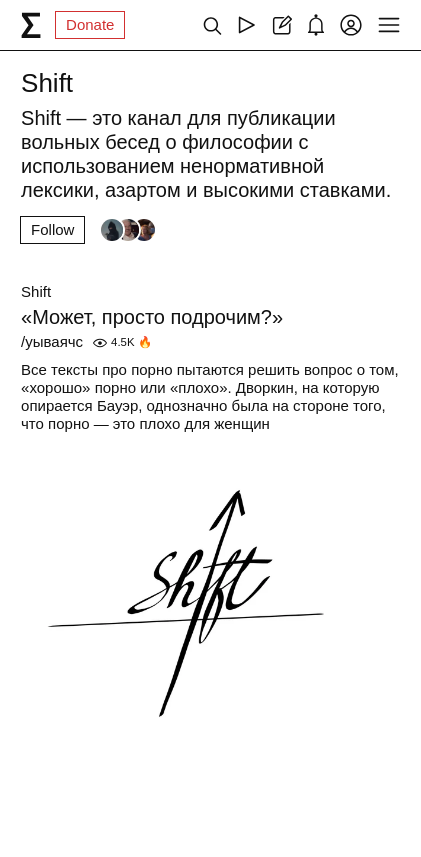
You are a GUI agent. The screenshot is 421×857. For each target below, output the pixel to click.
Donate (90, 24)
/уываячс (52, 341)
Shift (36, 291)
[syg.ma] (31, 25)
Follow (52, 229)
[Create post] (281, 25)
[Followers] (128, 230)
